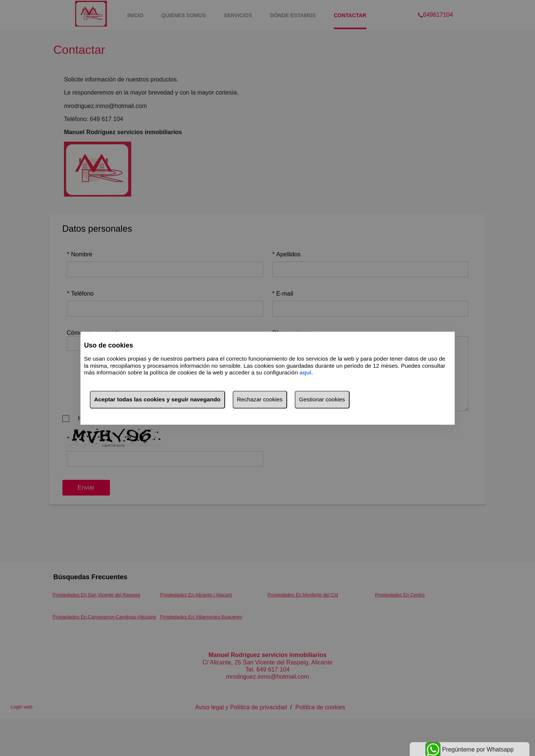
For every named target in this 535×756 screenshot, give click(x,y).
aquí (305, 373)
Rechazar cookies (260, 399)
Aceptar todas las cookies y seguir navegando (157, 399)
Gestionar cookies (322, 399)
